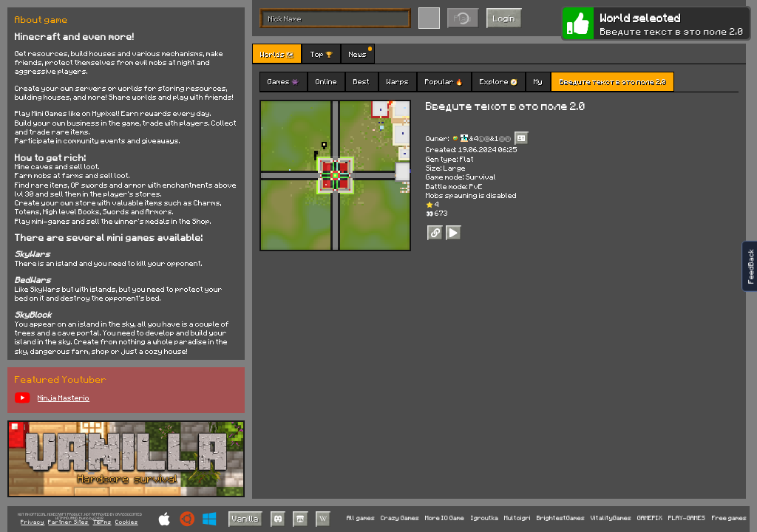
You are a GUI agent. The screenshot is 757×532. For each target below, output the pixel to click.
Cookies (127, 522)
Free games (729, 518)
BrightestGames (561, 518)
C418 (99, 518)
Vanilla (245, 518)
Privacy (33, 522)
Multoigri (517, 518)
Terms (102, 522)
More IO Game (445, 518)
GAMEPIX (650, 518)
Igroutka (485, 518)
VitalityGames (611, 518)
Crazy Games (400, 518)
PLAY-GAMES (687, 518)
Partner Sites (68, 522)
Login (504, 18)
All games (361, 518)
